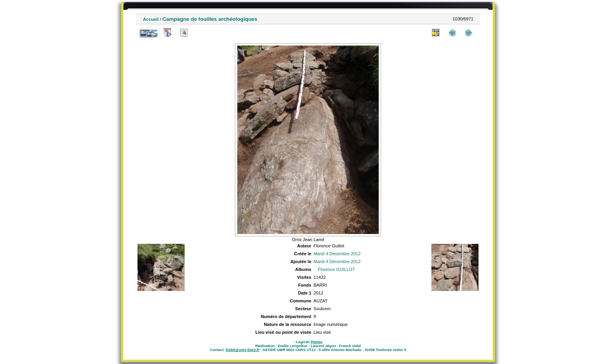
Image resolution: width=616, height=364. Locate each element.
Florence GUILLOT (336, 269)
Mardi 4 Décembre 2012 (337, 254)
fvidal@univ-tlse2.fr (242, 350)
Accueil (151, 19)
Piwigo (317, 342)
